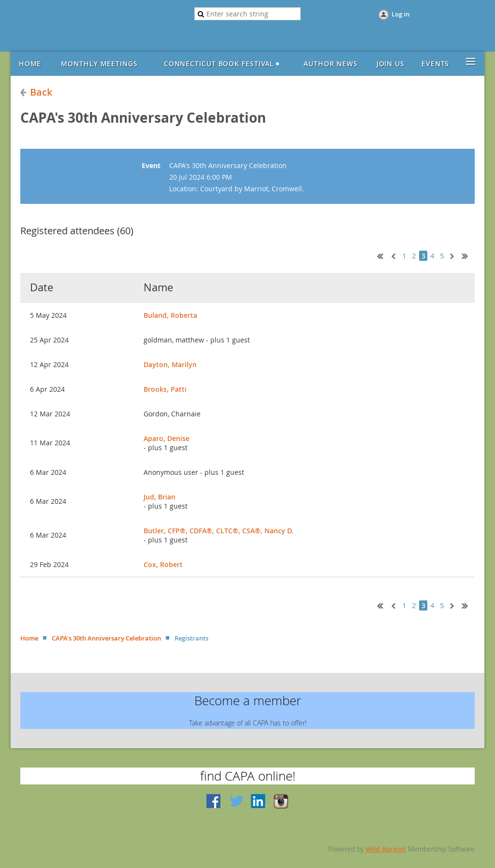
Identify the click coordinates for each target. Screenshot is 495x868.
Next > (454, 255)
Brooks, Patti (165, 389)
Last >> (468, 255)
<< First (378, 255)
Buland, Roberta (170, 315)
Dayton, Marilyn (170, 364)
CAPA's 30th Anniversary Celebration (106, 638)
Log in (400, 14)
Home (29, 638)
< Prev (393, 255)
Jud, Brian (160, 497)
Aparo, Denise (167, 438)
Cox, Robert (163, 564)
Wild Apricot (386, 849)
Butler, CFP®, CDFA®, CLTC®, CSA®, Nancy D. (218, 531)
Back (41, 92)
